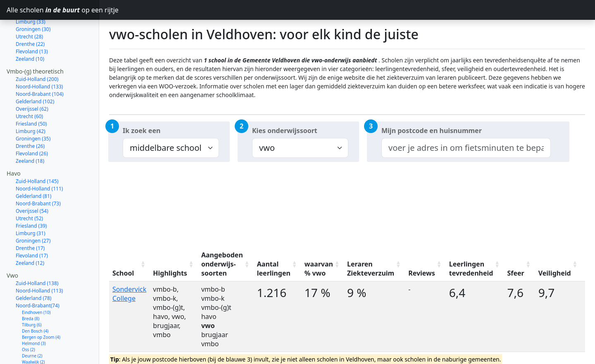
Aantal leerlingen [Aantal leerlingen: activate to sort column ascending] (274, 269)
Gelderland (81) (33, 167)
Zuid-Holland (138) (37, 254)
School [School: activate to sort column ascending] (123, 273)
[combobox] (466, 148)
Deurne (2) (32, 326)
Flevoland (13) (32, 22)
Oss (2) (29, 320)
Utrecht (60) (29, 87)
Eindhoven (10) (36, 283)
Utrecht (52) (29, 189)
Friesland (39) (31, 196)
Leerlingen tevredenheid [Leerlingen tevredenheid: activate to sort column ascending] (471, 269)
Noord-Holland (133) (39, 57)
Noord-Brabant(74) (38, 276)
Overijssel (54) (32, 182)
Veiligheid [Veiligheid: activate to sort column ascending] (555, 273)
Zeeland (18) (30, 132)
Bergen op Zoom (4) (41, 308)
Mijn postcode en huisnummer (432, 131)
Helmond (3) (34, 314)
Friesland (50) (31, 94)
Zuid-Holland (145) (37, 152)
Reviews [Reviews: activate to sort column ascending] (422, 273)
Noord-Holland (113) (39, 261)
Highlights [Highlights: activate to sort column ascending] (170, 273)
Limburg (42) (31, 102)
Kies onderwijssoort (285, 131)
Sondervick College (129, 294)
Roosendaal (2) (36, 351)
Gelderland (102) (35, 72)
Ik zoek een (142, 131)
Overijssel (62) (32, 80)
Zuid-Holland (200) (37, 50)
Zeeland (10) (30, 30)
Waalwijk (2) (33, 333)
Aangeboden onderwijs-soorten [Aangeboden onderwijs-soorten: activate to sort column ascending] (222, 264)
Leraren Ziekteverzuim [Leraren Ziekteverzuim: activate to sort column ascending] (371, 269)
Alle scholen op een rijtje (53, 10)
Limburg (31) (31, 204)
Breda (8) (31, 289)
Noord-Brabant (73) (38, 174)
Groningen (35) (33, 109)
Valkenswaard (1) (38, 357)
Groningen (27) (33, 211)
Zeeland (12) (30, 234)
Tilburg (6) (32, 295)
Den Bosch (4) (35, 302)
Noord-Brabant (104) (40, 65)
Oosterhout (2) (36, 339)
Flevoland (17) (32, 226)
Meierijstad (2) (36, 345)
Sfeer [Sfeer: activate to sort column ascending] (515, 273)
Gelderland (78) (33, 269)
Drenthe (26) (30, 117)
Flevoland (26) (32, 124)
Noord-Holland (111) (39, 159)
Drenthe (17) (30, 219)
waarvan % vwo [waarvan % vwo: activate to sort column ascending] (319, 269)
